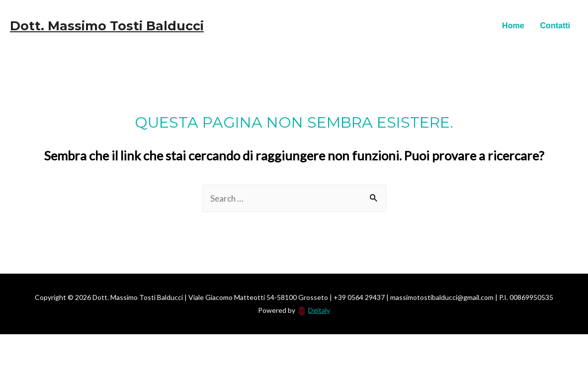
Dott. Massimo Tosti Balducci (107, 26)
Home (513, 26)
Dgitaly (319, 310)
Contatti (555, 26)
